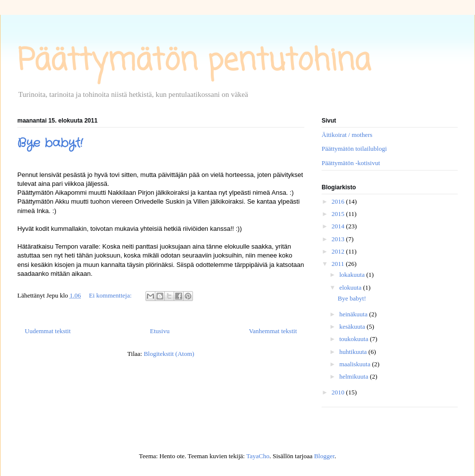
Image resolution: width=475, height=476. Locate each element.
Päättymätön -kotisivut (351, 163)
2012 (339, 251)
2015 (339, 214)
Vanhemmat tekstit (273, 331)
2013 (339, 239)
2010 (339, 392)
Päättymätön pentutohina (194, 62)
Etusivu (160, 331)
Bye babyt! (50, 143)
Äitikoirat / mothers (347, 135)
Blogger (324, 456)
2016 (339, 201)
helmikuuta (355, 376)
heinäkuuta (354, 314)
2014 (339, 226)
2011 (339, 264)
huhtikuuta (354, 352)
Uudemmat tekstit (48, 331)
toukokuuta (355, 339)
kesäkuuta (353, 326)
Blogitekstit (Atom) (169, 354)
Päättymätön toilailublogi (354, 149)
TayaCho (258, 456)
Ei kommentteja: (111, 295)
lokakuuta (353, 275)
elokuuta (351, 287)
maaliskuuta (356, 364)
